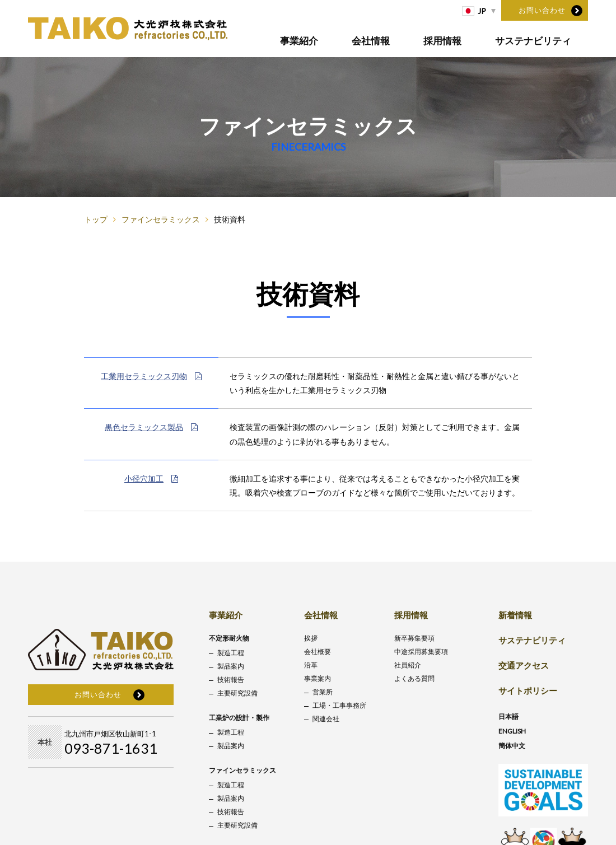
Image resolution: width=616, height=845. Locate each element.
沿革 (311, 665)
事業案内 (318, 678)
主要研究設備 (237, 693)
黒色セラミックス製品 (151, 427)
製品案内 (231, 666)
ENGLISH (512, 731)
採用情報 (442, 41)
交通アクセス (524, 665)
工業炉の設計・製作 (239, 718)
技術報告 (231, 680)
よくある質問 (414, 678)
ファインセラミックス (161, 219)
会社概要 (318, 652)
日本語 (508, 716)
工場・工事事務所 (339, 705)
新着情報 (515, 615)
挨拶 (311, 638)
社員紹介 (408, 665)
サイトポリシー (528, 690)
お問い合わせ (542, 10)
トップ (96, 219)
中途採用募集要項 (421, 652)
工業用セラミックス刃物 (151, 376)
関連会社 (326, 719)
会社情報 (371, 41)
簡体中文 (512, 746)
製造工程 (231, 653)
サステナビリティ (533, 41)
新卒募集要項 (414, 638)
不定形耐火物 (229, 638)
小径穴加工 (151, 478)
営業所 (323, 692)
